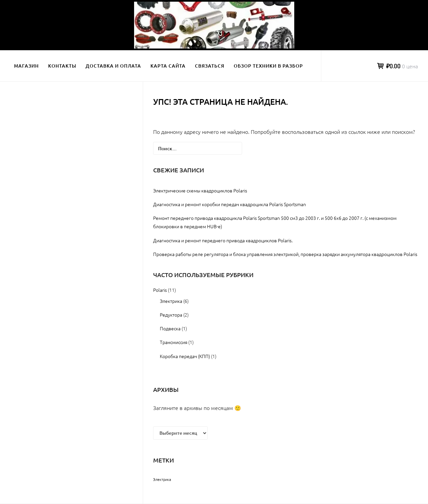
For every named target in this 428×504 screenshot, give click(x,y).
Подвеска (170, 328)
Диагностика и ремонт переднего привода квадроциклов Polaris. (223, 240)
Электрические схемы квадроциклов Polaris (200, 190)
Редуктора (171, 315)
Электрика (171, 301)
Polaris (160, 290)
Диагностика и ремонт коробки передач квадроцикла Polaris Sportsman (230, 204)
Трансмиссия (174, 342)
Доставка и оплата (113, 66)
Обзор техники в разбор (268, 66)
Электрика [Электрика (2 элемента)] (162, 479)
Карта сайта (168, 66)
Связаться (210, 66)
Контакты (62, 66)
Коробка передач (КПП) (185, 356)
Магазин (26, 66)
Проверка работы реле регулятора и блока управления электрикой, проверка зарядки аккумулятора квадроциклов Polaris (285, 254)
